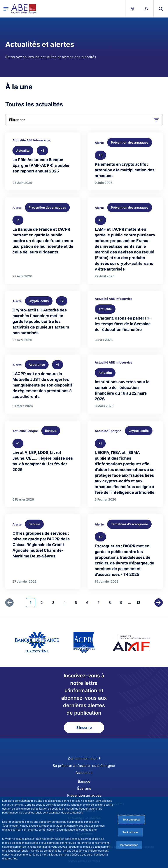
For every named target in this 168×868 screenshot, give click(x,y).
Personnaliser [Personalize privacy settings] (129, 845)
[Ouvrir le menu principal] (6, 9)
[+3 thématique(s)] (42, 151)
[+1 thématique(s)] (18, 220)
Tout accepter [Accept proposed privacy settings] (131, 820)
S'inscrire (84, 727)
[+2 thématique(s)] (62, 301)
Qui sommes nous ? (84, 759)
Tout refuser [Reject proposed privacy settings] (130, 832)
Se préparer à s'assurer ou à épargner (84, 766)
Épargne (84, 788)
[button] (161, 9)
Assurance (84, 773)
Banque (84, 781)
